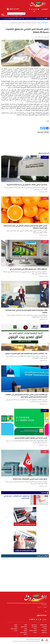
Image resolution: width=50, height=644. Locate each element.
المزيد (3, 15)
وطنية (16, 625)
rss (34, 9)
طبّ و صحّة (44, 631)
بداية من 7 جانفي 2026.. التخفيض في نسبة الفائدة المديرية (27, 185)
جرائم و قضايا (24, 627)
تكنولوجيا (44, 627)
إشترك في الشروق (13, 9)
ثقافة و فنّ (34, 627)
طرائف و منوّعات (33, 631)
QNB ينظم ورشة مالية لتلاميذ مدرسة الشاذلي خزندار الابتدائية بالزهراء (26, 311)
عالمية (25, 631)
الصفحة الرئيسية (45, 23)
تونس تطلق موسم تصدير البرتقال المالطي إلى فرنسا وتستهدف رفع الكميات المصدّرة (25, 227)
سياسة (35, 632)
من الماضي (44, 632)
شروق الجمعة (14, 629)
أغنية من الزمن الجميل (24, 633)
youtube (38, 9)
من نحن (39, 607)
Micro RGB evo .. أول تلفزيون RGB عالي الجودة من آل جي (29, 269)
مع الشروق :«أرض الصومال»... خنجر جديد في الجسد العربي (17, 497)
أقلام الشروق (43, 625)
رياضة (26, 629)
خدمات (35, 629)
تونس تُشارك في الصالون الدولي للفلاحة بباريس (31, 438)
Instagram (34, 11)
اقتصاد (39, 23)
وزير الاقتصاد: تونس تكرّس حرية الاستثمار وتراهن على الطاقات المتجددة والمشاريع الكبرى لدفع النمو (26, 396)
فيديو (16, 631)
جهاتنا (16, 627)
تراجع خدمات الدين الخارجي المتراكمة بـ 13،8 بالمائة (30, 479)
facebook (32, 9)
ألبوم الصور (34, 625)
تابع (46, 611)
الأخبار (46, 18)
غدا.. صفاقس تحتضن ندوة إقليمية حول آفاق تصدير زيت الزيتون (26, 353)
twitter (30, 9)
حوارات (45, 629)
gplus (36, 9)
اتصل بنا (6, 16)
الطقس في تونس (25, 563)
